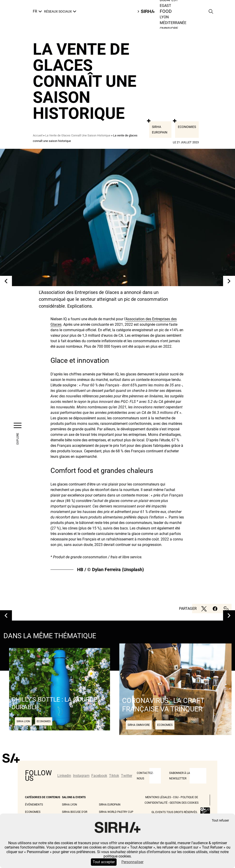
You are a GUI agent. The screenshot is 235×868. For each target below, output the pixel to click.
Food (166, 11)
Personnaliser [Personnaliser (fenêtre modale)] (132, 862)
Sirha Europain (160, 130)
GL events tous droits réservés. (175, 812)
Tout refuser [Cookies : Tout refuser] (220, 821)
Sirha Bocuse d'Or (75, 812)
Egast (165, 6)
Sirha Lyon (70, 805)
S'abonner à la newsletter (180, 776)
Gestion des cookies (184, 803)
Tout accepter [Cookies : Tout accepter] (104, 862)
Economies (187, 127)
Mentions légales (158, 797)
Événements (34, 805)
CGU (176, 797)
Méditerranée (173, 23)
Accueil (38, 135)
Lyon (164, 17)
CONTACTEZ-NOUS (145, 776)
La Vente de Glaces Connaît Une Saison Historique (78, 135)
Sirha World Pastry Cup (116, 812)
